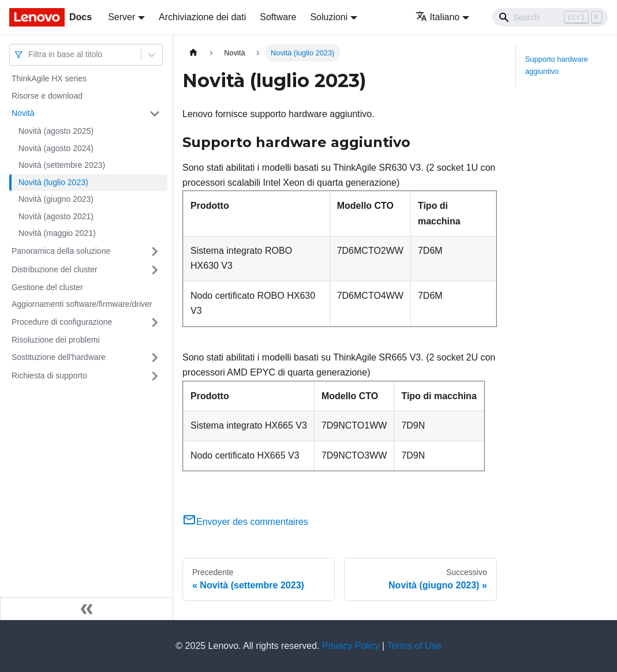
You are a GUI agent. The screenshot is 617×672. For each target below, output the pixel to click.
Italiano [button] (438, 17)
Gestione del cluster (47, 287)
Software (278, 17)
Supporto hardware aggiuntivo (557, 65)
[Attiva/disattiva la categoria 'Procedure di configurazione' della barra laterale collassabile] (155, 322)
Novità (23, 113)
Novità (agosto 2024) (56, 148)
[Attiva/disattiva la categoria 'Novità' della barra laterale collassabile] (155, 114)
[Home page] (193, 53)
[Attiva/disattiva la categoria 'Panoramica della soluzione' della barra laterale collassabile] (155, 251)
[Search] (550, 17)
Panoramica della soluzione (61, 251)
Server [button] (121, 17)
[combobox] (29, 55)
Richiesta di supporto (49, 376)
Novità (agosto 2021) (56, 216)
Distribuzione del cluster (55, 269)
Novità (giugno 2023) (56, 199)
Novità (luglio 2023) (53, 182)
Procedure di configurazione (62, 322)
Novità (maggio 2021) (57, 233)
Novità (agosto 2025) (56, 131)
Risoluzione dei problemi (56, 340)
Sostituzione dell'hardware (59, 357)
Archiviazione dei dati (202, 17)
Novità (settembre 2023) (62, 165)
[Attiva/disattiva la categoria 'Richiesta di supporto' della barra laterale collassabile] (155, 376)
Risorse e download (47, 96)
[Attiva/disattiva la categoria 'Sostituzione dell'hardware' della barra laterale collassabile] (155, 358)
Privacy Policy (351, 646)
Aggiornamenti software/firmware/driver (82, 304)
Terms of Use (414, 646)
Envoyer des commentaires (245, 522)
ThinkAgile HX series (49, 78)
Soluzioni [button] (329, 17)
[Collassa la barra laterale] (87, 609)
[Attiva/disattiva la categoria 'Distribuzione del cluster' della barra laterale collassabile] (155, 270)
